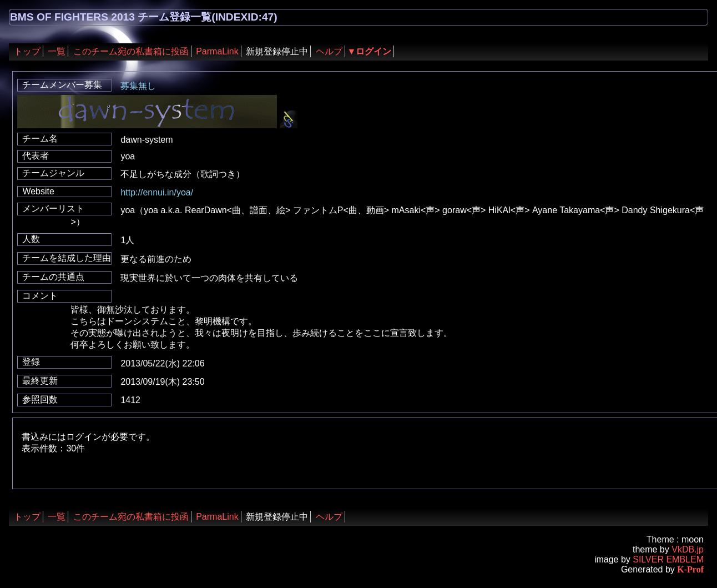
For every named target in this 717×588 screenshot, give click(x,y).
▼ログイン (370, 51)
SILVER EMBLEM (668, 559)
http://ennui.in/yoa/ (157, 192)
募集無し (138, 86)
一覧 (57, 51)
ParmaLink (217, 51)
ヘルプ (329, 51)
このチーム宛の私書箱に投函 (131, 51)
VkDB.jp (688, 549)
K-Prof (690, 569)
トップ (27, 51)
